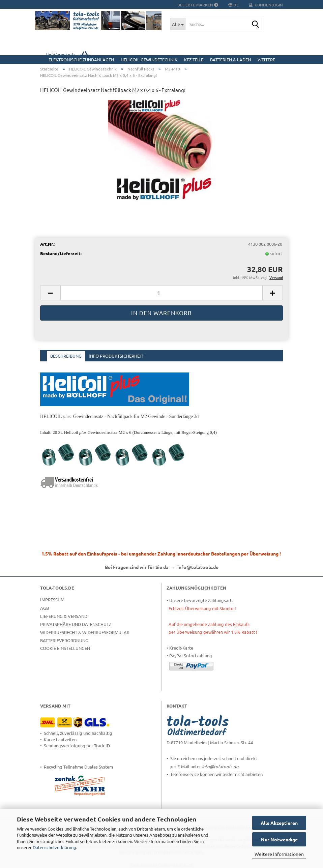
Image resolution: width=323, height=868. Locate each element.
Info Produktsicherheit (116, 356)
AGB (45, 608)
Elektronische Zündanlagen (81, 59)
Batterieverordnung (64, 640)
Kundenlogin (266, 5)
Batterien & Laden (230, 59)
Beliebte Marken (198, 5)
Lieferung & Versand (64, 616)
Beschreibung (66, 356)
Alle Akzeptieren (279, 823)
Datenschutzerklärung (54, 847)
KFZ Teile (194, 59)
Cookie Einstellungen (65, 648)
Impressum (52, 600)
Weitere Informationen (279, 854)
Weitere (266, 59)
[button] (50, 293)
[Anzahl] (161, 293)
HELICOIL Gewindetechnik (149, 59)
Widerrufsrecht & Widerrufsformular (85, 632)
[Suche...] (178, 24)
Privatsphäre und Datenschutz (76, 624)
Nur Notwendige (279, 839)
